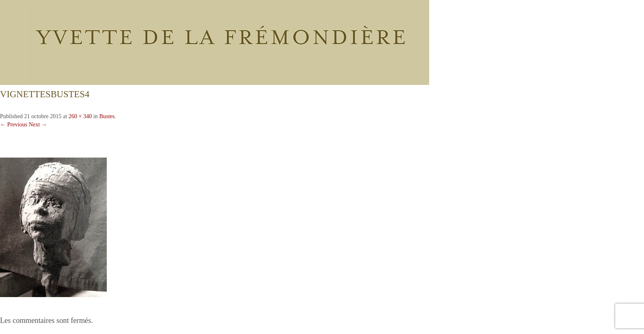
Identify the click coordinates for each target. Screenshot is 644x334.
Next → (38, 125)
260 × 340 (80, 116)
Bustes (107, 116)
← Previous (14, 125)
